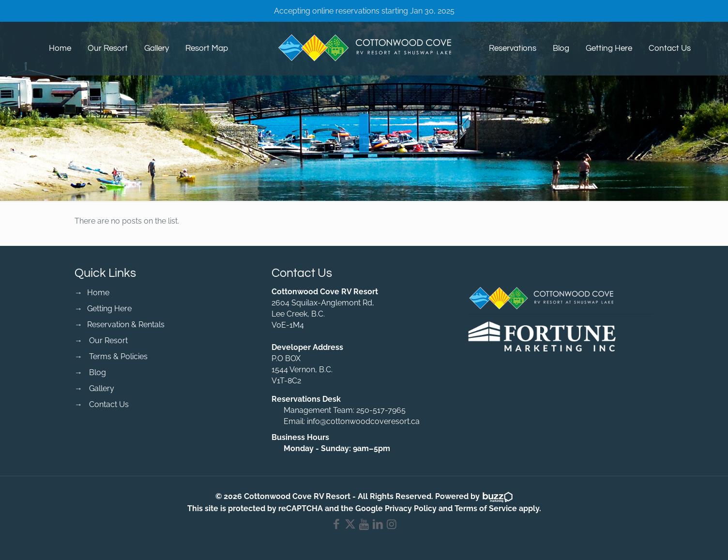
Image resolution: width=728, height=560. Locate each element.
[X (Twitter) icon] (350, 526)
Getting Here (109, 309)
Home (98, 293)
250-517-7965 (381, 410)
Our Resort (108, 341)
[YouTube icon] (364, 526)
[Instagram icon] (392, 526)
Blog (98, 372)
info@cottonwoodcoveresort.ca (363, 421)
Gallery (102, 388)
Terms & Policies (118, 356)
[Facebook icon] (337, 526)
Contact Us (109, 404)
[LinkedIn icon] (378, 526)
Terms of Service (486, 508)
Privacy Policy (411, 508)
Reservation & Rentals (126, 325)
